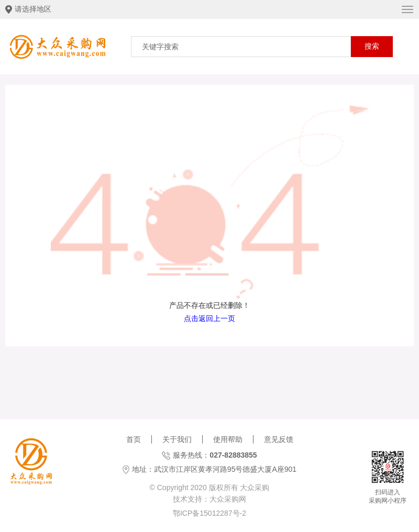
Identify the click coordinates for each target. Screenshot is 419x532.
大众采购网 (228, 499)
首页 (134, 439)
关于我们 (177, 439)
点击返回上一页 (210, 318)
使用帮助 (228, 439)
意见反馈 (279, 439)
